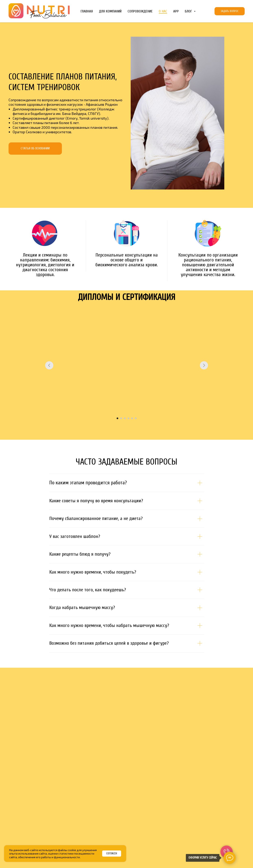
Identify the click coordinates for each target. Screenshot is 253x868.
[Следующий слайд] (204, 365)
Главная (87, 11)
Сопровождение (140, 11)
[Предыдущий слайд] (49, 365)
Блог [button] (189, 11)
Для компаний (110, 11)
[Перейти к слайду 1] (117, 418)
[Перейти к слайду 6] (136, 418)
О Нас (163, 11)
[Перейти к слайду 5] (132, 418)
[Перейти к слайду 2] (121, 418)
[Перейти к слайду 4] (128, 418)
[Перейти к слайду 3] (125, 418)
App (176, 11)
